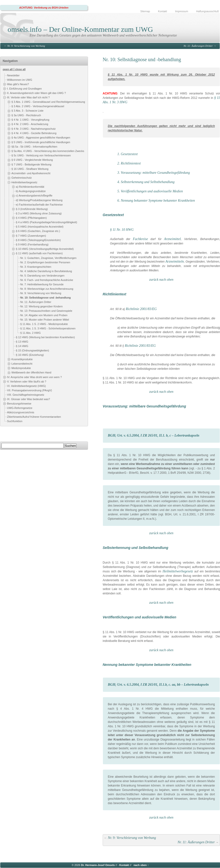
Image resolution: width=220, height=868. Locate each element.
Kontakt (163, 11)
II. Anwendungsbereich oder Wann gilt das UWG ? (36, 93)
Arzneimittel (172, 239)
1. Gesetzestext (127, 154)
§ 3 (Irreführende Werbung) (32, 209)
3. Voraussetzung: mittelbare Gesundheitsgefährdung (154, 173)
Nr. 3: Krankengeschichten (36, 267)
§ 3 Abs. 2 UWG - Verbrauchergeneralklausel (38, 106)
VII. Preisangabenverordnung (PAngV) (29, 390)
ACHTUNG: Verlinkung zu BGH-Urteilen (44, 8)
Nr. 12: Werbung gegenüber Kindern (41, 306)
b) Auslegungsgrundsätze (31, 191)
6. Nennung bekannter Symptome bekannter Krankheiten (156, 201)
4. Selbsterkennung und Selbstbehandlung (146, 182)
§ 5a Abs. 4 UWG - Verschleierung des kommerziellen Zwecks (48, 151)
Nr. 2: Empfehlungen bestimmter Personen (45, 262)
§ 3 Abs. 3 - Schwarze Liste (27, 111)
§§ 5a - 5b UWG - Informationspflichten (34, 147)
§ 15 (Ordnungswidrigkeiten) (33, 350)
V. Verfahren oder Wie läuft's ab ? (27, 382)
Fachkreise (141, 239)
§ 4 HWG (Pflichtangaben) (31, 218)
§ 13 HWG (22, 342)
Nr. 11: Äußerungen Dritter (198, 46)
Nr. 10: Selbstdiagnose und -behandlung (45, 298)
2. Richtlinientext (129, 163)
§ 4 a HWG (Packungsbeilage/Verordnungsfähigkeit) (46, 222)
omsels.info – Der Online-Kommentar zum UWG (80, 29)
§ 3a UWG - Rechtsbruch (26, 115)
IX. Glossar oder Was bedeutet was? (28, 399)
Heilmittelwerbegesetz (24, 182)
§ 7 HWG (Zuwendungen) (31, 236)
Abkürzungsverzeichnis (21, 412)
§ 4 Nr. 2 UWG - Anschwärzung (30, 124)
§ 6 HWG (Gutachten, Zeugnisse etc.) (38, 231)
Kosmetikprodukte (22, 359)
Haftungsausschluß (208, 11)
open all (8, 69)
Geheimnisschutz (22, 178)
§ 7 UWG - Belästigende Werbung (31, 164)
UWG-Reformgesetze (20, 408)
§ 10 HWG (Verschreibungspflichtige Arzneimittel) (45, 249)
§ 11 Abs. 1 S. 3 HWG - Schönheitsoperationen (48, 328)
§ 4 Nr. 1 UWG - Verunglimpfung (30, 120)
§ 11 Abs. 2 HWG (30, 333)
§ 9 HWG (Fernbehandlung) (32, 244)
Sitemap (145, 11)
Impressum (181, 11)
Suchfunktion (15, 421)
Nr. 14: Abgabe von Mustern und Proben (44, 315)
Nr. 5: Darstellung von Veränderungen (42, 276)
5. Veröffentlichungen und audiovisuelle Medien (150, 191)
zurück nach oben (161, 280)
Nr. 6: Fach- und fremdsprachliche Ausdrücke (47, 280)
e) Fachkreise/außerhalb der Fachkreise (39, 205)
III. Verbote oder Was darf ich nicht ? (28, 97)
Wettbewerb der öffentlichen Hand (31, 373)
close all (20, 69)
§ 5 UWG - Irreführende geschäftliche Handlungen (41, 142)
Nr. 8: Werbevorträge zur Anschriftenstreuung (47, 289)
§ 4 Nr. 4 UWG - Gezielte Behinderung (34, 133)
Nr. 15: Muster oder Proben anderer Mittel (45, 320)
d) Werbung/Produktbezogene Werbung (39, 200)
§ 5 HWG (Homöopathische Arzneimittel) (40, 227)
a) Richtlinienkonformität (30, 187)
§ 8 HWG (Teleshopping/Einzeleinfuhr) (38, 240)
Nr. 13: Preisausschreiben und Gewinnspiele (46, 311)
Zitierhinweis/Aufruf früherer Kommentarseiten (34, 417)
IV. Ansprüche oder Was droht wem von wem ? (34, 377)
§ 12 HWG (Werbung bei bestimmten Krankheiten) (45, 337)
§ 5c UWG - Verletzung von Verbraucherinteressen (41, 156)
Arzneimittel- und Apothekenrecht (31, 173)
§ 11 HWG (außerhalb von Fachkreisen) (39, 253)
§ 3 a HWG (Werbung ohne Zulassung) (39, 213)
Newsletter (13, 75)
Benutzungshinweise (19, 404)
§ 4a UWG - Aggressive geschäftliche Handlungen (41, 138)
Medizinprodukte (21, 368)
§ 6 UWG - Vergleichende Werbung (32, 160)
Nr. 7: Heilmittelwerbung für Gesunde (42, 284)
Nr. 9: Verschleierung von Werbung (26, 46)
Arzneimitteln (175, 261)
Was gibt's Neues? (18, 84)
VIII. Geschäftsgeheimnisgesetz (26, 395)
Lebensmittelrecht (22, 364)
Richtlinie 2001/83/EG (141, 309)
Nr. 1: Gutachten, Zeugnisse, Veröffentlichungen (48, 258)
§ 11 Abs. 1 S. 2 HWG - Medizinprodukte (44, 324)
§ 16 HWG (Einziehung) (30, 355)
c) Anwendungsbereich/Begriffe (34, 196)
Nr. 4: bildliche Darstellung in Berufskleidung (46, 271)
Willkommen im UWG (20, 80)
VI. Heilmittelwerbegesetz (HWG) (26, 386)
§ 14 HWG (22, 346)
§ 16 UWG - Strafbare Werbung (30, 169)
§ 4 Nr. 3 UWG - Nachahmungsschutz (34, 129)
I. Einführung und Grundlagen (24, 89)
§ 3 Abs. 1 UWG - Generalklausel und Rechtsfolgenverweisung (48, 102)
